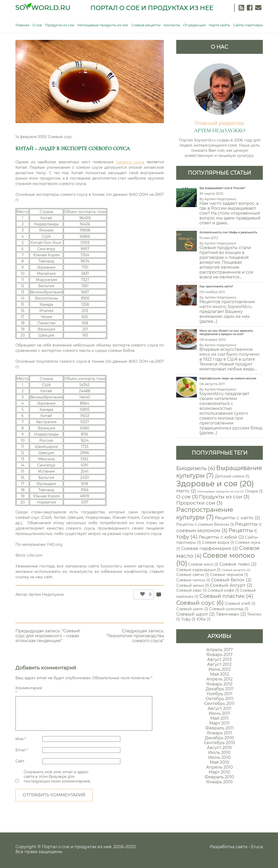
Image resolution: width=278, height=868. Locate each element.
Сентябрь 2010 (220, 743)
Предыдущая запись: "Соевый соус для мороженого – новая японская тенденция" (48, 636)
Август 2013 (219, 659)
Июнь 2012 (220, 669)
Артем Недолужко (46, 594)
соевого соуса (130, 162)
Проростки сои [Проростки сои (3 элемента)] (199, 503)
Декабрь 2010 (219, 738)
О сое (37, 25)
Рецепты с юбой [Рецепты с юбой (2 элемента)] (221, 537)
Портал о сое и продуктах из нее (152, 8)
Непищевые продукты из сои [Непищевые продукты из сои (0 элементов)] (221, 492)
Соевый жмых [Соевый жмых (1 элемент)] (193, 585)
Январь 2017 (219, 655)
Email (22, 750)
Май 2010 (220, 762)
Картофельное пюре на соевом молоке (228, 378)
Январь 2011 (220, 733)
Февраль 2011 (220, 728)
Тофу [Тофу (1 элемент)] (188, 619)
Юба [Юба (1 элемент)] (204, 619)
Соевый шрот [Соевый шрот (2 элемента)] (196, 614)
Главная (22, 25)
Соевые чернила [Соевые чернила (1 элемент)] (229, 575)
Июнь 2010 (220, 757)
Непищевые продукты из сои (103, 25)
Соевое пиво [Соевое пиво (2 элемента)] (238, 564)
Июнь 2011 (219, 713)
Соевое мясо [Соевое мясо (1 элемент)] (203, 564)
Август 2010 (219, 748)
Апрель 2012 (220, 679)
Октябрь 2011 (220, 699)
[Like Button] (141, 594)
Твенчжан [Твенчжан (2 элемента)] (231, 614)
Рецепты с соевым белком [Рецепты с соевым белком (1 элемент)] (205, 524)
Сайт (20, 761)
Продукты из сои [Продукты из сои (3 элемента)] (224, 497)
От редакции (195, 25)
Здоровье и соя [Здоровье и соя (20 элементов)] (215, 484)
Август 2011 (220, 708)
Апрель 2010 (220, 767)
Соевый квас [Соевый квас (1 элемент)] (191, 590)
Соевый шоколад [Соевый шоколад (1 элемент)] (229, 609)
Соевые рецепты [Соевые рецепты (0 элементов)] (236, 570)
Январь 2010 (219, 782)
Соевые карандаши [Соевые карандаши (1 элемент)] (198, 570)
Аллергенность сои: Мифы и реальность (228, 232)
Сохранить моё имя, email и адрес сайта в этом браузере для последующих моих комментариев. (57, 777)
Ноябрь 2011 (220, 694)
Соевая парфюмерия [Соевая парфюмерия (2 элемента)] (210, 548)
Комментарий (28, 690)
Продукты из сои (60, 25)
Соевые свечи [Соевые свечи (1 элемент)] (193, 575)
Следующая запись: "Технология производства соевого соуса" (135, 636)
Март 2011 (219, 723)
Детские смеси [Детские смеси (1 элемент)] (232, 476)
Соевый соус (60, 137)
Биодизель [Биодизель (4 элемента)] (196, 468)
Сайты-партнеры (248, 25)
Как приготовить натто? (216, 287)
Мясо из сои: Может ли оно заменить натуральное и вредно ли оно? (226, 333)
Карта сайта (219, 25)
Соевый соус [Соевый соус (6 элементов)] (200, 603)
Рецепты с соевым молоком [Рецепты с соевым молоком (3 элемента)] (219, 527)
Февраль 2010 (219, 777)
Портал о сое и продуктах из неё (77, 847)
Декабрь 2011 (220, 689)
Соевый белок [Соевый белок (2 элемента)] (231, 580)
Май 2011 (219, 718)
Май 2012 (220, 674)
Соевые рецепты (146, 25)
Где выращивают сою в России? (222, 188)
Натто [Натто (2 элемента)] (186, 491)
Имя (21, 739)
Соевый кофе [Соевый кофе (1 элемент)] (223, 590)
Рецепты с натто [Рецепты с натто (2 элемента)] (238, 518)
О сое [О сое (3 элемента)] (187, 497)
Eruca (257, 847)
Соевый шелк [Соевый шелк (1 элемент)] (192, 609)
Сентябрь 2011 (219, 704)
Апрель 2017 (220, 650)
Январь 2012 (219, 684)
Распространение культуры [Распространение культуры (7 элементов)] (205, 513)
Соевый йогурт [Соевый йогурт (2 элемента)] (231, 585)
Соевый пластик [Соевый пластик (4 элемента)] (226, 596)
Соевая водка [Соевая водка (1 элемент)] (218, 542)
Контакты (172, 25)
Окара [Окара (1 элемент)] (254, 491)
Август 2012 (219, 664)
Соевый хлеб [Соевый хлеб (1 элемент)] (240, 603)
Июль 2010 (219, 752)
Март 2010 (220, 772)
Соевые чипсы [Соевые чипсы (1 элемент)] (193, 580)
